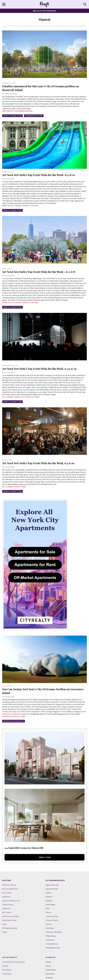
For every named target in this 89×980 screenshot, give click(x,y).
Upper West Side (52, 885)
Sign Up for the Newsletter (45, 11)
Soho (48, 909)
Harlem (48, 893)
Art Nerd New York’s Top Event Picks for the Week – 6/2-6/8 (39, 272)
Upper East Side (52, 889)
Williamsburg (51, 936)
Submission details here (14, 716)
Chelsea (49, 901)
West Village (50, 905)
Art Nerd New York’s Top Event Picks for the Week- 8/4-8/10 (39, 175)
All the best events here (14, 487)
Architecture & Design (11, 916)
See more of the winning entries (17, 111)
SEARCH (85, 4)
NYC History (7, 912)
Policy (4, 924)
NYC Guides (7, 893)
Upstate (5, 966)
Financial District (52, 920)
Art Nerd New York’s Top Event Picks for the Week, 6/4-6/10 (38, 463)
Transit (5, 932)
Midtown (49, 897)
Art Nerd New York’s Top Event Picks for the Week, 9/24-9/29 (39, 369)
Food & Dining (8, 905)
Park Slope (50, 928)
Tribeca (48, 912)
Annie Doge (9, 697)
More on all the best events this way (20, 206)
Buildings (49, 978)
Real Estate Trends (9, 920)
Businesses (50, 974)
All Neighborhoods (53, 948)
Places (48, 966)
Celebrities (6, 909)
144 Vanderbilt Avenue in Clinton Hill (24, 848)
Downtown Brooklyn (54, 932)
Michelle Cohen (11, 94)
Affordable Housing (10, 928)
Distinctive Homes (9, 885)
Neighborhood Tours (34, 116)
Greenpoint (50, 940)
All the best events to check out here (21, 397)
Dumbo (49, 924)
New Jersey (7, 970)
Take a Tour (45, 857)
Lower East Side (52, 916)
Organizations (51, 970)
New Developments (10, 889)
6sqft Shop (6, 897)
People (48, 962)
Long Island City (52, 944)
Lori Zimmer (10, 179)
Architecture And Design (14, 721)
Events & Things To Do (12, 116)
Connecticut (7, 974)
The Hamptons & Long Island (13, 962)
